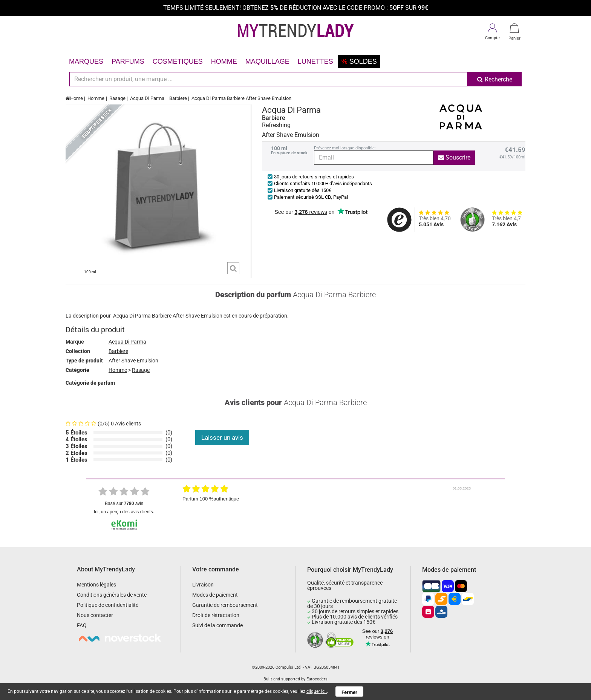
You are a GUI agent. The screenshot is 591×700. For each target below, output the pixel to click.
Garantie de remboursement (225, 605)
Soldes (359, 61)
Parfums (128, 61)
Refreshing (276, 125)
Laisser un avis (222, 437)
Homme (224, 61)
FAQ (82, 625)
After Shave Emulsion (133, 361)
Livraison (203, 585)
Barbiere (178, 98)
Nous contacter (95, 615)
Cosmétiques (178, 61)
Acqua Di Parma (147, 98)
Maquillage (267, 61)
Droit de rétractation (216, 615)
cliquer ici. (317, 691)
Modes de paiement (215, 595)
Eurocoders (317, 679)
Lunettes (315, 61)
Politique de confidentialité (108, 605)
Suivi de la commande (217, 625)
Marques (86, 61)
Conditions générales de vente (112, 595)
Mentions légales (96, 585)
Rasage (117, 98)
